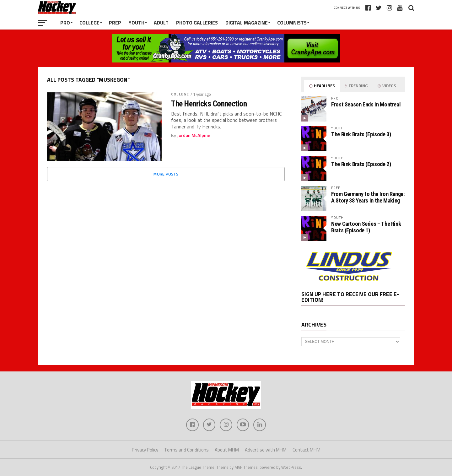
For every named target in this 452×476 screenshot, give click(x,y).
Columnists (292, 23)
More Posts (166, 174)
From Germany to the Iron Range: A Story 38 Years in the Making (368, 197)
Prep (115, 23)
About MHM (227, 450)
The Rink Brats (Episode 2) (361, 164)
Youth (137, 23)
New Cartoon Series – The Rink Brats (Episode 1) (366, 227)
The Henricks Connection (209, 104)
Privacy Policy (145, 450)
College (89, 23)
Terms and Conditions (186, 450)
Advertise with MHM (266, 450)
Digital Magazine (247, 23)
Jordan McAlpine (194, 135)
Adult (161, 23)
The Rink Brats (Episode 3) (361, 134)
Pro (65, 23)
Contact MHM (307, 450)
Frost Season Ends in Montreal (366, 104)
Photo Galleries (197, 23)
